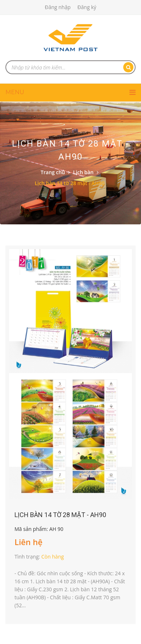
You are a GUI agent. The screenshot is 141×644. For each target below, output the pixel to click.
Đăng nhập (57, 7)
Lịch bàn (84, 172)
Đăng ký (87, 7)
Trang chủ (53, 172)
